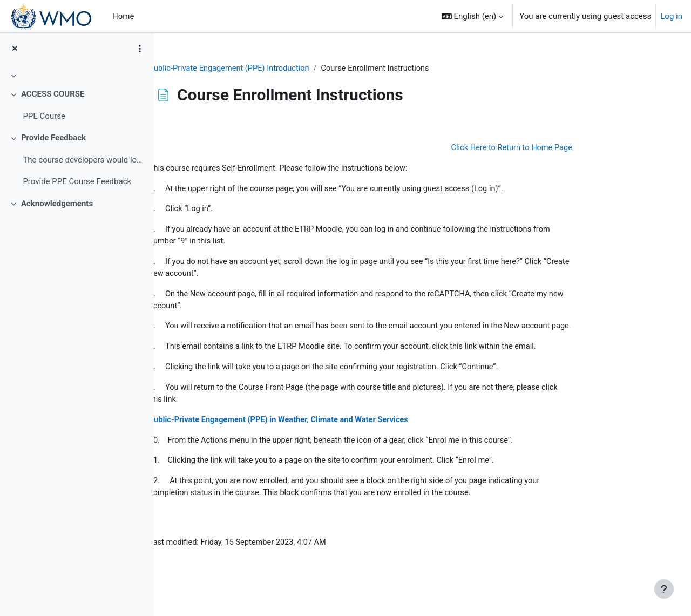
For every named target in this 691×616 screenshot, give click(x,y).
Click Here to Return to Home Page (563, 148)
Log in (671, 16)
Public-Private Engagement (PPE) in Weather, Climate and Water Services (336, 438)
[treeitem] (77, 76)
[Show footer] (664, 589)
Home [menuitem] (123, 16)
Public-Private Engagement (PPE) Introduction (285, 69)
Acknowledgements (57, 204)
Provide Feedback (53, 138)
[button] (473, 16)
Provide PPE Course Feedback (77, 181)
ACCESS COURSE (53, 94)
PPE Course (44, 116)
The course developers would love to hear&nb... (84, 160)
